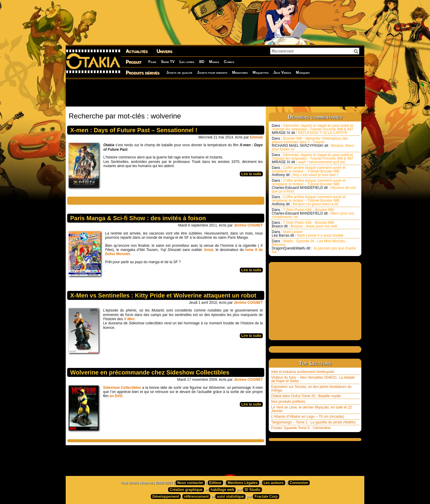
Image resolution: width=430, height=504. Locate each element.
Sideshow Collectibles (122, 388)
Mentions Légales (243, 483)
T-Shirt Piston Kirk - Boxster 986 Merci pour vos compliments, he (313, 213)
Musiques (303, 73)
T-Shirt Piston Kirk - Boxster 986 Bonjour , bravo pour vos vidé (304, 224)
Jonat (208, 250)
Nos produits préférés (288, 402)
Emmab (256, 137)
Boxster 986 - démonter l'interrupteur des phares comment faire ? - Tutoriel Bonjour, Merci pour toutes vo (313, 144)
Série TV (168, 62)
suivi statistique (230, 497)
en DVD (116, 396)
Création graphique (186, 490)
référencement (196, 497)
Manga (214, 62)
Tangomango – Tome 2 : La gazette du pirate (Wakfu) (313, 422)
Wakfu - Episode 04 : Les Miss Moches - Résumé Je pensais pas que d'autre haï (314, 246)
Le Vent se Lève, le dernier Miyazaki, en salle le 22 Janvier (311, 409)
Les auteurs (274, 483)
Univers (164, 51)
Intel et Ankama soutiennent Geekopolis (303, 372)
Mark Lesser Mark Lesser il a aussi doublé (308, 234)
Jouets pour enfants (212, 73)
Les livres (187, 62)
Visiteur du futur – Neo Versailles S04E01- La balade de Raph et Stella (313, 379)
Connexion (299, 483)
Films (152, 62)
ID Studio (252, 490)
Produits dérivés (143, 73)
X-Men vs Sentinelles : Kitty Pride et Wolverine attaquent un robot (163, 295)
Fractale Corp (266, 497)
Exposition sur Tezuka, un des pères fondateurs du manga (311, 389)
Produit (134, 62)
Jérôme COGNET (248, 225)
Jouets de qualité (179, 73)
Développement (166, 497)
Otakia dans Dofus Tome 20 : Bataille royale (306, 396)
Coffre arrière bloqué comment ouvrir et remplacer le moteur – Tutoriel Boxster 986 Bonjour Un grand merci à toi (309, 201)
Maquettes (261, 73)
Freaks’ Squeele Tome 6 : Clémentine (301, 428)
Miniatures (240, 73)
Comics (229, 62)
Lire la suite (251, 174)
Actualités (137, 51)
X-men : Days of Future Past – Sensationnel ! (134, 130)
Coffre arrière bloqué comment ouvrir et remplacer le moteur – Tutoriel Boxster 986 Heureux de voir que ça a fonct (314, 186)
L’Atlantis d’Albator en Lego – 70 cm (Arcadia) (307, 417)
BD (202, 62)
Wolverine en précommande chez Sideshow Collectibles (150, 372)
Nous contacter (190, 483)
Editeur (215, 483)
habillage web (222, 490)
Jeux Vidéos (282, 73)
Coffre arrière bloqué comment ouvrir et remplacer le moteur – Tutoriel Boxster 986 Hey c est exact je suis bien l (309, 171)
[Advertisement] (215, 93)
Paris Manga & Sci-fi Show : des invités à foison (138, 218)
